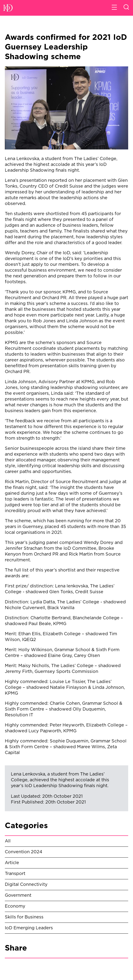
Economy (15, 906)
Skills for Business (24, 917)
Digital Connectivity (26, 885)
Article (12, 863)
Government (18, 895)
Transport (15, 874)
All (8, 841)
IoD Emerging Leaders (29, 928)
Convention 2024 (24, 852)
